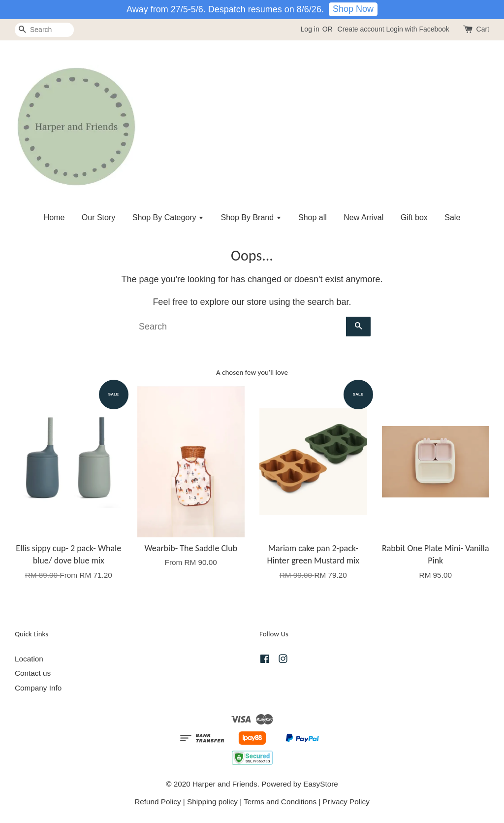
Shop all (313, 217)
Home (54, 217)
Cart (483, 29)
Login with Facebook (417, 29)
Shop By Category (168, 217)
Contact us (33, 673)
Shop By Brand (251, 217)
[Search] (44, 30)
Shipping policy (212, 802)
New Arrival (363, 217)
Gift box (414, 217)
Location (29, 659)
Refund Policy (157, 802)
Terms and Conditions (280, 802)
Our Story (98, 217)
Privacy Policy (346, 802)
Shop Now (353, 9)
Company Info (38, 688)
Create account (361, 29)
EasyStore (321, 784)
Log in (310, 29)
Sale (452, 217)
